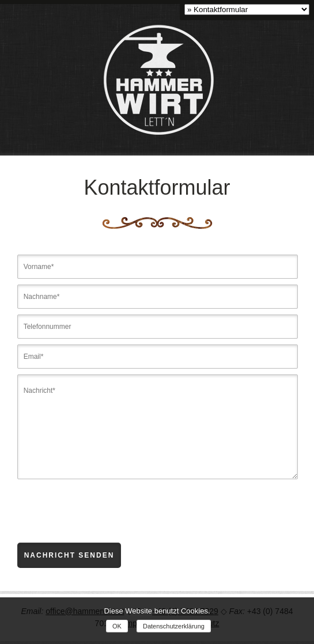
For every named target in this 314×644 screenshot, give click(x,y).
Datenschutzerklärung (174, 626)
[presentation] (105, 520)
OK (117, 626)
